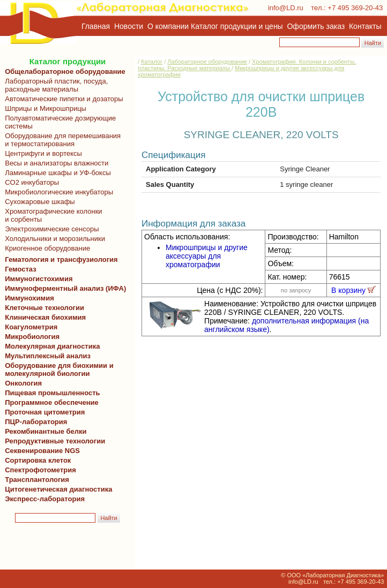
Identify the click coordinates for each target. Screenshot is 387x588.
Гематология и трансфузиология (59, 259)
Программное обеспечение (52, 402)
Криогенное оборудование (46, 248)
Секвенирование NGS (40, 451)
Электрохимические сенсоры (50, 229)
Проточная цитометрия (43, 412)
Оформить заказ (316, 26)
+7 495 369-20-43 (355, 8)
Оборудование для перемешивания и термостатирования (61, 140)
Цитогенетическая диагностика (57, 489)
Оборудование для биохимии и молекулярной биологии (57, 370)
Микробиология (32, 337)
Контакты (365, 26)
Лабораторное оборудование (207, 62)
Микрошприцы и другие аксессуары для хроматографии (207, 256)
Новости (129, 26)
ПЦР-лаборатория (34, 422)
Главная (96, 26)
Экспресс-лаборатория (45, 499)
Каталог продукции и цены (237, 26)
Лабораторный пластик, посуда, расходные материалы (54, 85)
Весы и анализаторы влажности (55, 163)
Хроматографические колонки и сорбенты (52, 215)
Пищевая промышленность (53, 393)
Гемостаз (21, 269)
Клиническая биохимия (43, 317)
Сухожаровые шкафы (38, 202)
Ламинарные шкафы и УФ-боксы (56, 173)
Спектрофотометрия (40, 470)
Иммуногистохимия (37, 279)
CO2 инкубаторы (30, 182)
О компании (167, 26)
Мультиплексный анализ (48, 356)
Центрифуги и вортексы (42, 153)
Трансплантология (35, 480)
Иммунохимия (29, 298)
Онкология (23, 383)
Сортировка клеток (36, 460)
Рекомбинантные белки (44, 431)
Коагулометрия (31, 327)
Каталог (152, 62)
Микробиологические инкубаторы (57, 192)
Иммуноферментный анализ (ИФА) (64, 288)
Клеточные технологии (43, 308)
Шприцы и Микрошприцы (44, 108)
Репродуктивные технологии (53, 441)
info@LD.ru (286, 8)
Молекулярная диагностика (50, 346)
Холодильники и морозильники (53, 239)
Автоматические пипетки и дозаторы (62, 99)
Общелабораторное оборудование (63, 71)
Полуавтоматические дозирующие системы (58, 122)
